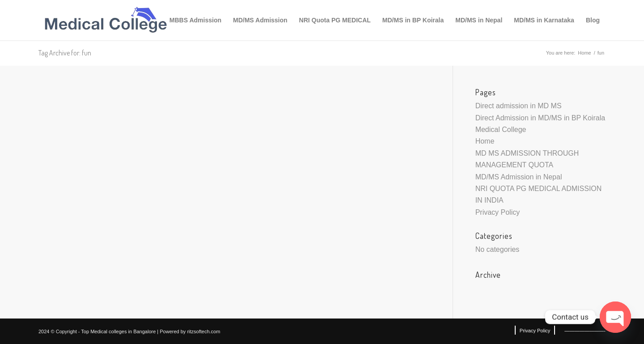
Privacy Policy (498, 212)
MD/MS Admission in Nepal (519, 177)
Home (584, 53)
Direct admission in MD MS (519, 106)
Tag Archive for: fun (65, 53)
